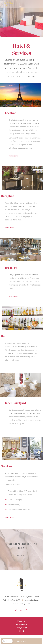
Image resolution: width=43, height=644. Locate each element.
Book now (21, 550)
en (23, 631)
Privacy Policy (21, 624)
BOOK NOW (21, 641)
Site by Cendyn (21, 628)
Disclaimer (21, 621)
